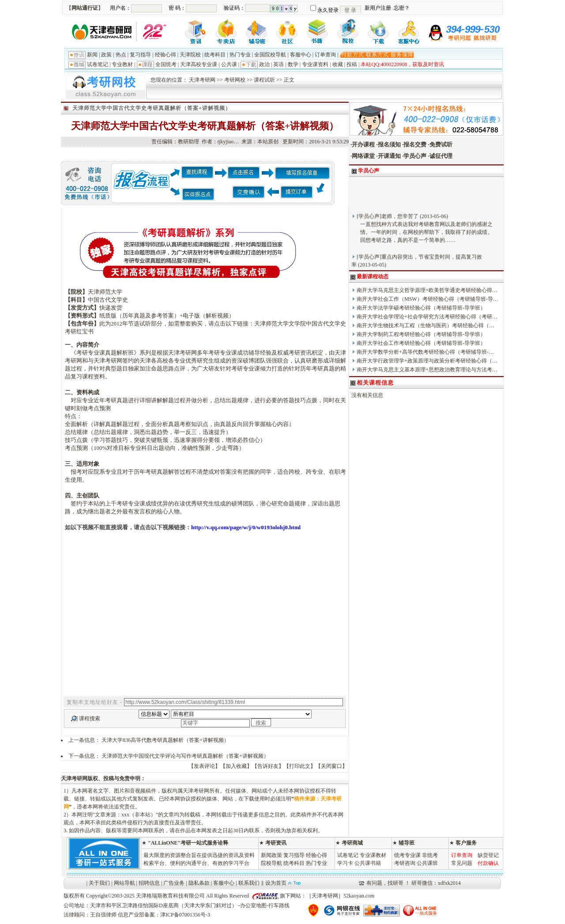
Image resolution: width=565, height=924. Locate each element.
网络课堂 (363, 156)
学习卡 (345, 863)
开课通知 (389, 156)
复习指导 (140, 55)
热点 (121, 55)
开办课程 (363, 144)
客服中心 (301, 55)
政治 (264, 64)
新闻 (92, 55)
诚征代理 (441, 156)
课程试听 (264, 80)
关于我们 (99, 883)
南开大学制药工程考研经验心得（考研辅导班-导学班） (421, 334)
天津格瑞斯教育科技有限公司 (170, 896)
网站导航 (124, 883)
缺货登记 (488, 855)
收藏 (338, 64)
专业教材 (122, 64)
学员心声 (415, 156)
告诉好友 (268, 766)
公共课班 (427, 863)
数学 (293, 64)
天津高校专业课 (199, 64)
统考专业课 (407, 855)
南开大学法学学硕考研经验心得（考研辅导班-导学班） (421, 308)
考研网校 (235, 80)
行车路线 (279, 905)
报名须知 (389, 144)
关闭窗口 (331, 766)
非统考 (430, 855)
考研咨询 (405, 863)
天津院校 (190, 55)
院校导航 (271, 863)
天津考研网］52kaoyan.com (343, 896)
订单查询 (325, 55)
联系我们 (249, 883)
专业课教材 (373, 855)
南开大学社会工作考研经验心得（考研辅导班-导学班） (421, 343)
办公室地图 (253, 905)
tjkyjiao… (228, 142)
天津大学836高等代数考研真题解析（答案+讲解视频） (165, 740)
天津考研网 (202, 80)
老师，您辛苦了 (400, 221)
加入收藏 (236, 766)
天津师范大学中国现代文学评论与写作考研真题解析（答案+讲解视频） (185, 756)
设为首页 (276, 883)
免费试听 (441, 144)
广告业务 (174, 883)
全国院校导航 (270, 55)
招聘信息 (149, 883)
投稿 (352, 64)
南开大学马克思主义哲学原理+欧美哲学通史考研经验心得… (427, 290)
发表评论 (204, 766)
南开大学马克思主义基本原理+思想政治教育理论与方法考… (427, 370)
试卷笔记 (98, 64)
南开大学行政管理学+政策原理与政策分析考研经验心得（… (427, 361)
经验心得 (166, 55)
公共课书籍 (368, 863)
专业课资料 (315, 64)
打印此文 (300, 766)
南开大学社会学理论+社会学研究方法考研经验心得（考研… (427, 317)
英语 (279, 64)
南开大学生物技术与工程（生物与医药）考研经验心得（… (426, 325)
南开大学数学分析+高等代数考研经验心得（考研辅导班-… (425, 352)
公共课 (229, 64)
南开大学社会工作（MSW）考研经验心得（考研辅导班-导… (428, 299)
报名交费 (415, 144)
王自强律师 (103, 915)
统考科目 (215, 55)
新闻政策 (271, 855)
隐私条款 (199, 883)
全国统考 (166, 64)
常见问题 (462, 863)
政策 (106, 55)
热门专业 (240, 55)
